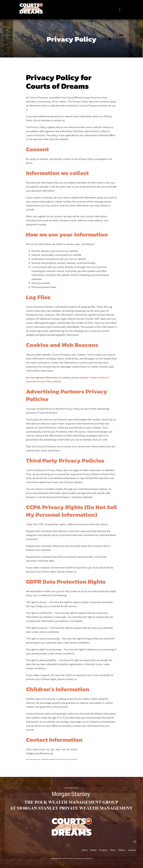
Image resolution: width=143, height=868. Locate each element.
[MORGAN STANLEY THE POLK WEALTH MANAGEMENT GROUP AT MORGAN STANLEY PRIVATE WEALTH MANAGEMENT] (71, 792)
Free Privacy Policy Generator (68, 759)
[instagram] (135, 842)
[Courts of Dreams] (31, 4)
